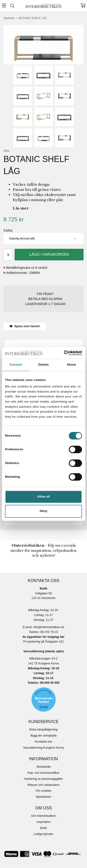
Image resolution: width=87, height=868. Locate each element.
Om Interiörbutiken (43, 816)
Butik (43, 828)
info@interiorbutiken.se (49, 627)
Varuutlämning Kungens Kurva (43, 748)
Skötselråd (43, 767)
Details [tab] (43, 365)
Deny (43, 511)
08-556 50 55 (49, 683)
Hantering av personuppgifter (44, 779)
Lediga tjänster (43, 834)
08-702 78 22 (49, 632)
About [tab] (71, 365)
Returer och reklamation (43, 785)
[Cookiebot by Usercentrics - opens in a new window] (62, 353)
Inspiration (44, 822)
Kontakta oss (43, 742)
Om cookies (43, 791)
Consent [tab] (16, 365)
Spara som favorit (25, 326)
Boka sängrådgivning (43, 729)
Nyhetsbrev (44, 797)
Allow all (43, 497)
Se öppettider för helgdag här (43, 637)
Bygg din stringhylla (43, 735)
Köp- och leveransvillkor (43, 773)
